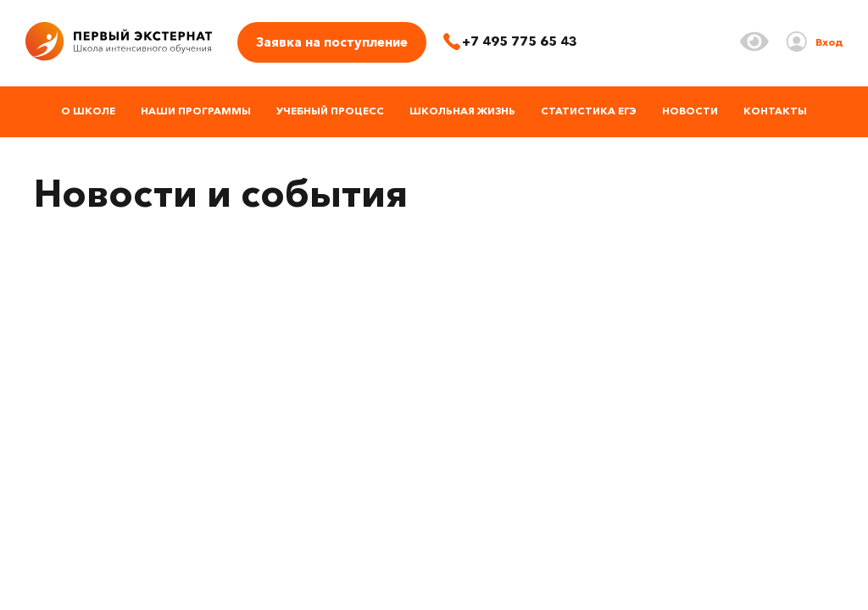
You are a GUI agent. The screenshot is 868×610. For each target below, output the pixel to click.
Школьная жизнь (462, 111)
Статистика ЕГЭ (589, 111)
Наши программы (196, 111)
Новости (690, 111)
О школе (88, 111)
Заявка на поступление (332, 42)
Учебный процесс (330, 111)
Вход (829, 42)
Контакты (775, 111)
